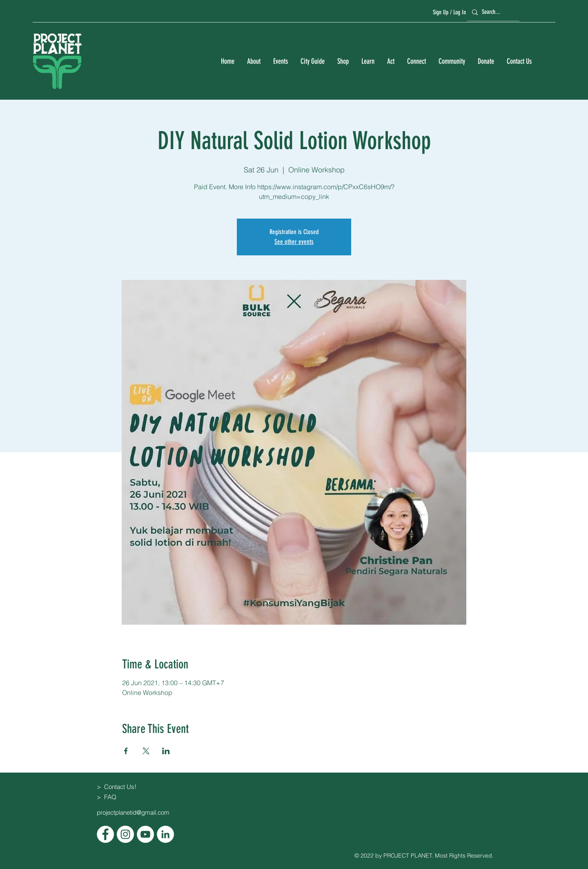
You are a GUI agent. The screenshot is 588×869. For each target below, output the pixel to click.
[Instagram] (125, 834)
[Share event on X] (146, 751)
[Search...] (492, 12)
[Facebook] (105, 834)
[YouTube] (145, 834)
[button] (254, 61)
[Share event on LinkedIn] (166, 751)
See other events (294, 242)
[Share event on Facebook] (126, 751)
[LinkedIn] (165, 834)
